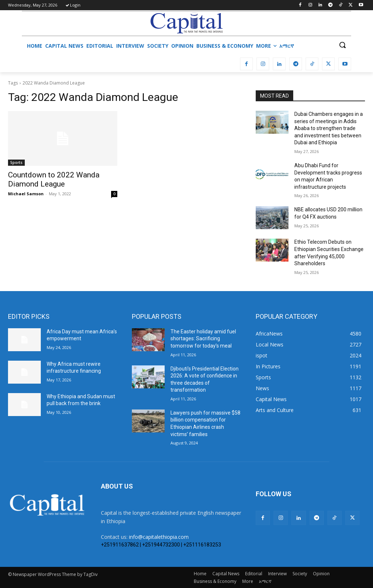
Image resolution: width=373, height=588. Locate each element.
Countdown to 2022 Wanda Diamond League (54, 179)
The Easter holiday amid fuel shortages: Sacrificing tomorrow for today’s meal (203, 339)
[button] (342, 45)
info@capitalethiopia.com (159, 537)
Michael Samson (26, 194)
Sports (16, 162)
